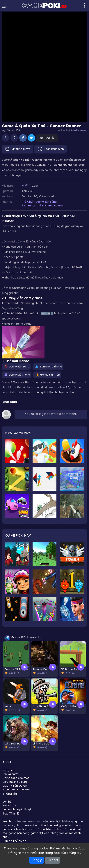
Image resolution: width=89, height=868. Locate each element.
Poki (5, 806)
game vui (9, 829)
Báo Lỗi (47, 138)
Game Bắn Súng (46, 202)
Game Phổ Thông (48, 366)
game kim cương (70, 825)
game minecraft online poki (40, 825)
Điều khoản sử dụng (15, 782)
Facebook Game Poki (16, 790)
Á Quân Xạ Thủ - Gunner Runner (43, 206)
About (7, 762)
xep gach (9, 770)
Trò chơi (8, 821)
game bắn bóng (19, 833)
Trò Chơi (27, 202)
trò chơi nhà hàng (62, 821)
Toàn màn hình (50, 149)
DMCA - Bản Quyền (15, 786)
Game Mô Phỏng (17, 374)
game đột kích (40, 833)
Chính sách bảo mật (16, 778)
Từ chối (52, 860)
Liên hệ (7, 802)
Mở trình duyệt (17, 149)
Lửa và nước (10, 774)
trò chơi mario (25, 829)
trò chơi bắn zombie (48, 829)
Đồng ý (37, 860)
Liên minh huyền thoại (17, 809)
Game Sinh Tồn (47, 374)
